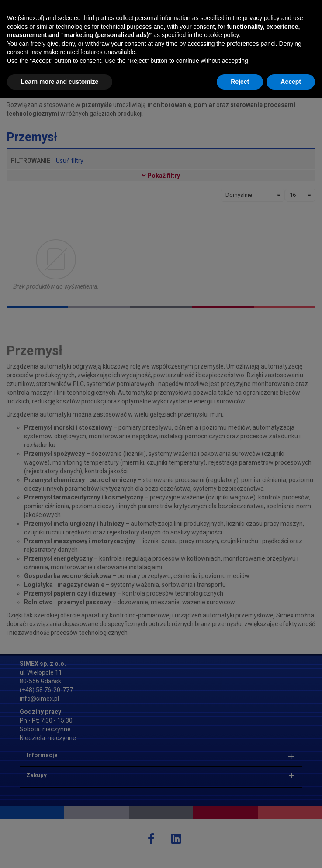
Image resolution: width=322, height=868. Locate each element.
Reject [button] (240, 851)
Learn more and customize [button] (60, 851)
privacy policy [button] (261, 788)
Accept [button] (291, 851)
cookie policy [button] (221, 805)
